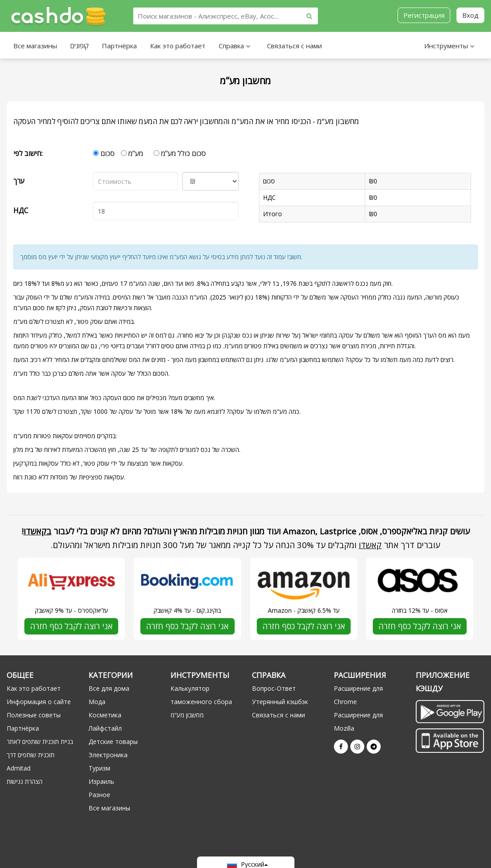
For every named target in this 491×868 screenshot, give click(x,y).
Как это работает (178, 46)
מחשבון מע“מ (187, 715)
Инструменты (449, 47)
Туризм (99, 768)
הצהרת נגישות (25, 781)
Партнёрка (119, 46)
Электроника (108, 755)
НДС (21, 210)
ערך (19, 181)
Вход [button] (470, 15)
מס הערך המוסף (425, 335)
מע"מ (132, 153)
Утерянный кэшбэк (280, 702)
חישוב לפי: (28, 153)
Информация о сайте (39, 702)
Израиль (101, 781)
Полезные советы (34, 715)
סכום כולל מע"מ (180, 153)
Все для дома (109, 688)
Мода (97, 702)
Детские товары (113, 741)
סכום (104, 153)
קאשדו (370, 545)
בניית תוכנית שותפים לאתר (40, 741)
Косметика (105, 715)
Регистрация (424, 15)
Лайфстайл (105, 728)
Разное (99, 795)
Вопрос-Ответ (274, 688)
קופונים (79, 46)
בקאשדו (37, 531)
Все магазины (35, 46)
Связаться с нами (294, 46)
